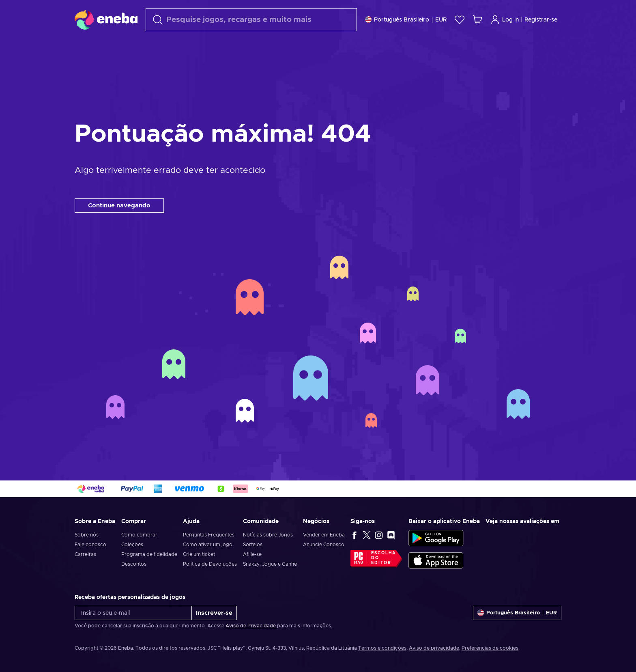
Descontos (134, 564)
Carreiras (85, 554)
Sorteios (253, 545)
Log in (505, 20)
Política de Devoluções (210, 564)
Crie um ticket (199, 554)
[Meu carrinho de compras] (477, 20)
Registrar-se (541, 20)
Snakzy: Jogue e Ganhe (270, 564)
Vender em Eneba (324, 535)
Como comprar (139, 535)
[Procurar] (251, 20)
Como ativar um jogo (208, 545)
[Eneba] (106, 19)
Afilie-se (252, 554)
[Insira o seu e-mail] (133, 613)
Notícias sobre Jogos (268, 535)
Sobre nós (87, 535)
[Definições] (406, 20)
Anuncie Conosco (324, 545)
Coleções (132, 545)
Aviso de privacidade (434, 648)
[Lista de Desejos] (460, 20)
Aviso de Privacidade (251, 626)
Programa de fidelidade (149, 554)
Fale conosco (90, 545)
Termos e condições (382, 648)
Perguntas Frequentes (209, 535)
